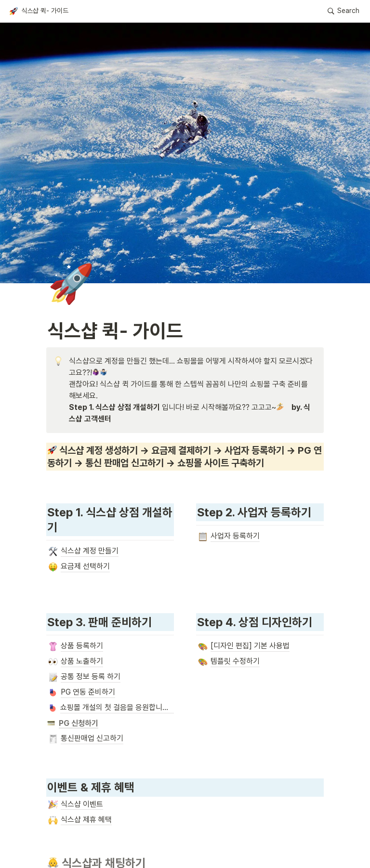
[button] (39, 11)
